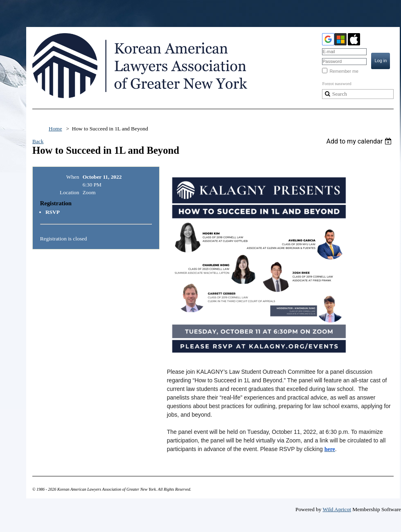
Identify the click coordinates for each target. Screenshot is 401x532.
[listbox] (360, 141)
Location (69, 192)
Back (38, 141)
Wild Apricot (337, 509)
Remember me (344, 71)
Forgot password (337, 84)
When (73, 177)
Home (55, 129)
